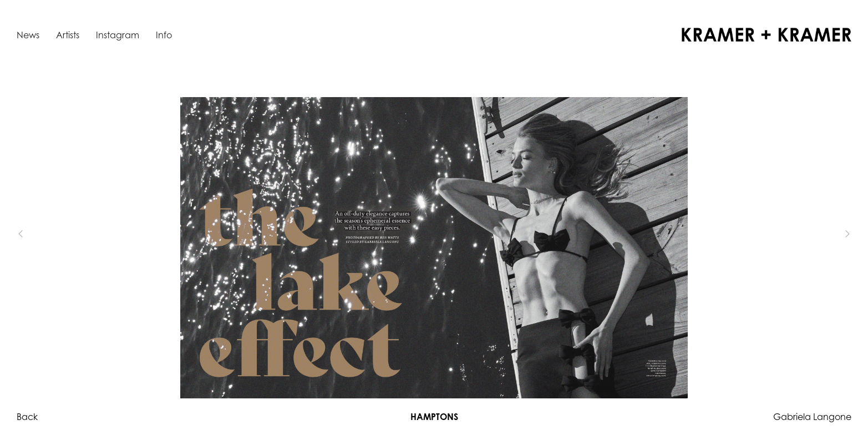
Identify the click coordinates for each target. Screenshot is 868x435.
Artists (68, 35)
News (28, 35)
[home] (767, 35)
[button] (39, 234)
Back (27, 417)
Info (164, 35)
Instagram (118, 35)
